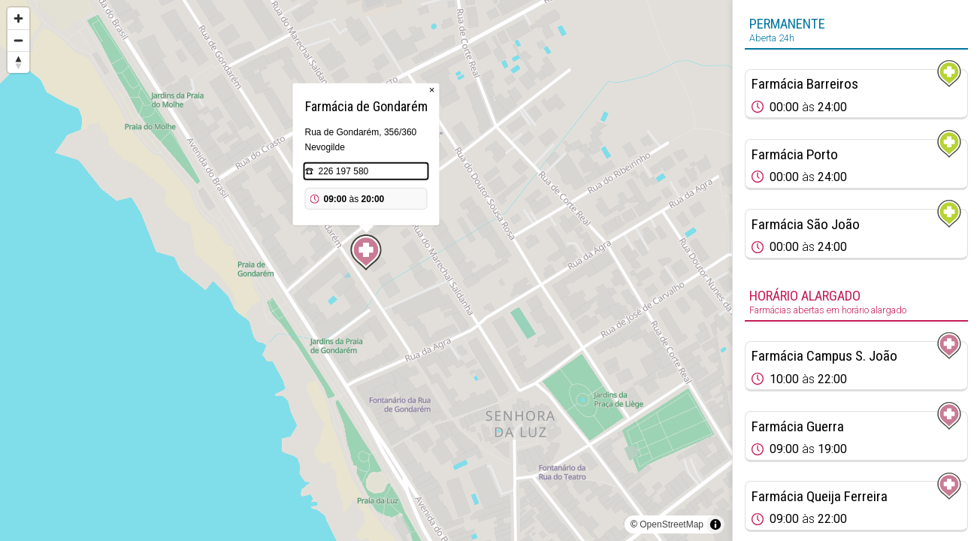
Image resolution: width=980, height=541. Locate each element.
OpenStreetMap (671, 524)
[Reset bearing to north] (18, 62)
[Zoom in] (18, 18)
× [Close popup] (432, 90)
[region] (366, 270)
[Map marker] (366, 252)
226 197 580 (344, 171)
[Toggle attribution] (715, 524)
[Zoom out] (18, 40)
